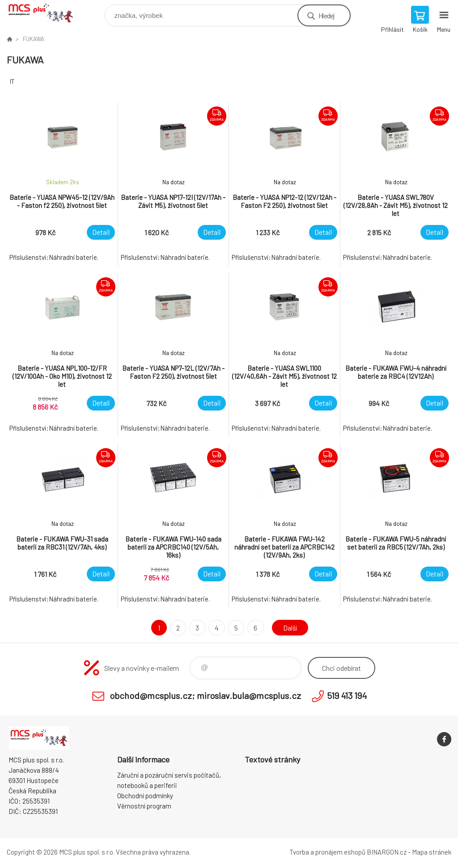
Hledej (327, 15)
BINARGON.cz (387, 852)
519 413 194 (347, 695)
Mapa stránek (432, 852)
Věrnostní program (144, 806)
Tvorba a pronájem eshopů (327, 852)
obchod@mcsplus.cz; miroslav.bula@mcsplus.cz (205, 695)
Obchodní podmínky (145, 796)
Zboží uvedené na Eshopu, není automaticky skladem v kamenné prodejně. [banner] (46, 13)
